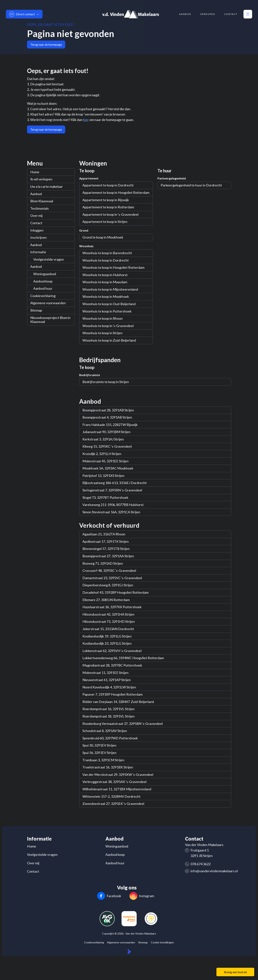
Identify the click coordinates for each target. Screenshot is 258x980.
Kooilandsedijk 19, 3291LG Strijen (107, 636)
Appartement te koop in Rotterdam (108, 207)
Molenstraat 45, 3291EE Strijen (105, 461)
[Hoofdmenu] (248, 14)
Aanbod (36, 194)
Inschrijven (38, 237)
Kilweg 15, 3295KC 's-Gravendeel (107, 446)
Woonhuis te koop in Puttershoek (107, 311)
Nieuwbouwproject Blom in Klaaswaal (50, 320)
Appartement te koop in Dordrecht (108, 185)
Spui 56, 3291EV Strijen (99, 753)
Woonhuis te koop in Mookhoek (106, 296)
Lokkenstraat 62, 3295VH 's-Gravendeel (112, 651)
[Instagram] (142, 896)
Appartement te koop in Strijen (105, 222)
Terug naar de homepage (46, 44)
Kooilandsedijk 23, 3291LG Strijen (107, 643)
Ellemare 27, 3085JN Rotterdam (106, 600)
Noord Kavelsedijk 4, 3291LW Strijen (109, 687)
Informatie (38, 252)
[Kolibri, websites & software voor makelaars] (129, 952)
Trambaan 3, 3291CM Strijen (103, 760)
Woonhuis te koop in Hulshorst (105, 275)
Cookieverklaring (43, 296)
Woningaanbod (45, 274)
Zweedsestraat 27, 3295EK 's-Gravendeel (113, 804)
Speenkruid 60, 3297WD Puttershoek (110, 738)
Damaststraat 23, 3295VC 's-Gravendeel (112, 578)
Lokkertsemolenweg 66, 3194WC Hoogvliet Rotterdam (123, 658)
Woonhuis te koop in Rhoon (103, 318)
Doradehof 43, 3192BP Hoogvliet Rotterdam (115, 592)
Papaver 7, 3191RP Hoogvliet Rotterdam (112, 694)
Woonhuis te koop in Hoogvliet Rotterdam (113, 267)
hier (86, 120)
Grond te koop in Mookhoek (103, 237)
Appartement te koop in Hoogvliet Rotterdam (116, 192)
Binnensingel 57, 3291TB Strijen (106, 549)
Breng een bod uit (235, 972)
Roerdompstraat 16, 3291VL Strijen (108, 709)
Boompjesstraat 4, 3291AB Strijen (107, 417)
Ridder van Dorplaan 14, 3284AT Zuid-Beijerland (118, 702)
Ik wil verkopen (41, 179)
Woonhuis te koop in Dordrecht (106, 260)
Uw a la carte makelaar (46, 186)
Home (35, 172)
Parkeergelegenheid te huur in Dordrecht (191, 185)
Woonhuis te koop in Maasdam (105, 282)
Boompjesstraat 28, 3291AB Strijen (108, 410)
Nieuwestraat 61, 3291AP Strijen (107, 680)
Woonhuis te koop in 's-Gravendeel (108, 326)
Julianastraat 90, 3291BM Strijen (106, 432)
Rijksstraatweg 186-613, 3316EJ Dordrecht (115, 483)
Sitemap (36, 310)
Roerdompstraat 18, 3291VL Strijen (108, 716)
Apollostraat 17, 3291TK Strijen (106, 541)
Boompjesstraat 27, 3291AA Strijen (108, 556)
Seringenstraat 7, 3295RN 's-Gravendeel (112, 490)
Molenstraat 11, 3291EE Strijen (105, 673)
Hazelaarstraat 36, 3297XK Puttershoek (112, 607)
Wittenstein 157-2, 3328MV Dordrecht (111, 796)
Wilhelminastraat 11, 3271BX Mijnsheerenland (117, 789)
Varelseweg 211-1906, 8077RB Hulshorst (113, 505)
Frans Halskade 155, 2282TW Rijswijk (110, 425)
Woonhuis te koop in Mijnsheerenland (110, 289)
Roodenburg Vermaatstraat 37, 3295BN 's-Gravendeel (123, 724)
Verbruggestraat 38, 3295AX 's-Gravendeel (114, 782)
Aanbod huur (43, 288)
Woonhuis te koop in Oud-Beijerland (109, 304)
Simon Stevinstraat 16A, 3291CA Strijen (111, 512)
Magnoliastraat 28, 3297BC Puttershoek (112, 665)
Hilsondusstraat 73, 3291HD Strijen (109, 621)
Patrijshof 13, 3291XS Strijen (103, 476)
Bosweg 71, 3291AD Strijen (103, 563)
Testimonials (40, 208)
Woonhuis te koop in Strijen (102, 333)
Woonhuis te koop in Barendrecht (107, 253)
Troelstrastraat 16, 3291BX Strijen (108, 767)
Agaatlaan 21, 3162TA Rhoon (104, 534)
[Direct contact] (24, 14)
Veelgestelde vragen (49, 259)
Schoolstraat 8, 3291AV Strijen (105, 731)
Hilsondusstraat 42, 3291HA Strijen (108, 614)
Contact (36, 223)
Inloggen (37, 230)
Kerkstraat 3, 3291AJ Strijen (103, 439)
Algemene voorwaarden (48, 303)
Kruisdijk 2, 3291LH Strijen (102, 454)
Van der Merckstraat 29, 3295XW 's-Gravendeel (118, 774)
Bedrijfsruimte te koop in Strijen (106, 382)
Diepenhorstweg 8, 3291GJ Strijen (108, 585)
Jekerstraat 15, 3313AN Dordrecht (108, 629)
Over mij (36, 216)
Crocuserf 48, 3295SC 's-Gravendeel (109, 570)
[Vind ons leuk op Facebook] (109, 896)
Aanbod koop (43, 281)
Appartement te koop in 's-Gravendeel (110, 214)
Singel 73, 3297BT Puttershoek (105, 497)
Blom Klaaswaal (42, 201)
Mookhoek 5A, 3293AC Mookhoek (108, 468)
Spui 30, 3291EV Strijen (99, 745)
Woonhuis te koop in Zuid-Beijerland (109, 340)
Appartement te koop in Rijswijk (106, 200)
